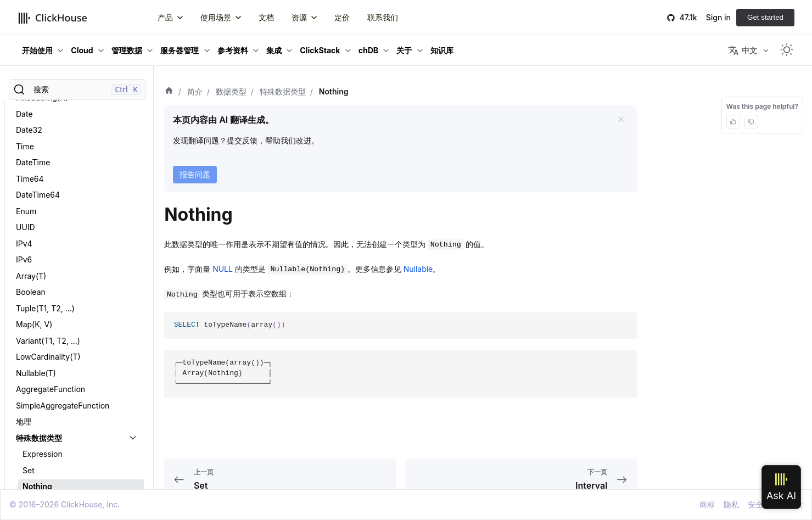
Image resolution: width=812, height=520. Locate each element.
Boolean (31, 167)
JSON (26, 469)
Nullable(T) (36, 248)
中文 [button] (743, 51)
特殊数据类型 (39, 313)
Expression (43, 329)
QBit (24, 485)
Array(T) (31, 151)
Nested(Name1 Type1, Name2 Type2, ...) (69, 431)
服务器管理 (180, 50)
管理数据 (127, 50)
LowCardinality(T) (48, 232)
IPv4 (24, 119)
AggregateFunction (51, 264)
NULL (223, 269)
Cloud (82, 50)
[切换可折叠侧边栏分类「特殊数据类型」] (133, 314)
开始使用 (37, 50)
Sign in (718, 17)
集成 (274, 50)
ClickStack (320, 50)
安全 (755, 504)
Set (29, 346)
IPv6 (24, 135)
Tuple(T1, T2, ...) (45, 184)
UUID (26, 102)
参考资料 (233, 50)
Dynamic (32, 452)
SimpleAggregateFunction (63, 281)
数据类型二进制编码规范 (58, 394)
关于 (404, 50)
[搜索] (77, 90)
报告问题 (195, 174)
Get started (765, 17)
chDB (368, 50)
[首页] (169, 92)
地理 (24, 297)
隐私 (731, 504)
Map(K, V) (34, 200)
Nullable (418, 269)
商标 (707, 504)
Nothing (37, 362)
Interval (36, 378)
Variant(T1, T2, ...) (48, 216)
